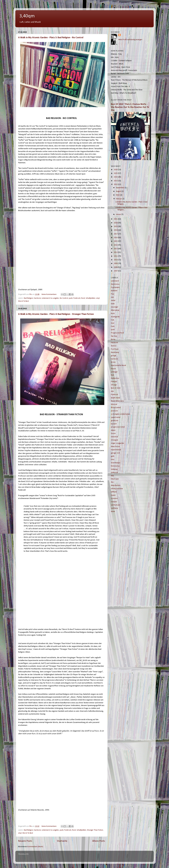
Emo (113, 460)
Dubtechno (115, 378)
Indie (113, 304)
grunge (114, 356)
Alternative (115, 310)
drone (113, 362)
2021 (116, 219)
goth (113, 456)
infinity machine (117, 489)
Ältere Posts (99, 841)
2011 (116, 256)
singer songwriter (118, 443)
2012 (116, 252)
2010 (116, 260)
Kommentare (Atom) (35, 847)
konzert (114, 424)
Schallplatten (91, 298)
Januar (119, 214)
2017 (116, 234)
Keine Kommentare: (49, 294)
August (119, 191)
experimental (116, 450)
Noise (113, 339)
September (120, 188)
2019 (116, 226)
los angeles (55, 298)
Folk (113, 320)
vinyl (98, 298)
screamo (114, 498)
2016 (116, 238)
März (118, 195)
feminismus (115, 466)
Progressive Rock (117, 333)
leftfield (114, 492)
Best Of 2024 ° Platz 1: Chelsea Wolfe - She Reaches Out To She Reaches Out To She (130, 107)
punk (71, 298)
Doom (113, 434)
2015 (116, 241)
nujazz (113, 495)
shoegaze (115, 440)
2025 (116, 173)
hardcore (37, 298)
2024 (116, 177)
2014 (116, 245)
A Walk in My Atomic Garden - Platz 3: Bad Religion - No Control (51, 38)
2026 (116, 170)
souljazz (114, 502)
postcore (114, 411)
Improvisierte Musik (118, 365)
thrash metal (116, 408)
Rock (83, 298)
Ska (112, 482)
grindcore (115, 421)
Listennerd (46, 298)
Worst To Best (23, 301)
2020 (116, 223)
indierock (114, 473)
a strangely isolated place (121, 414)
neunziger (115, 307)
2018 (116, 230)
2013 (116, 249)
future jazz (115, 479)
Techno (114, 346)
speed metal (116, 417)
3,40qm (27, 16)
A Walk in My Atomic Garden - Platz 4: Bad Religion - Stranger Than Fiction (56, 314)
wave (113, 511)
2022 (116, 184)
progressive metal (118, 427)
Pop (112, 294)
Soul (113, 323)
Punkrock (77, 298)
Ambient (114, 291)
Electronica (115, 284)
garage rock (115, 453)
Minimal (114, 404)
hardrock (114, 343)
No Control (64, 298)
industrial (114, 437)
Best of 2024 (116, 388)
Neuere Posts (25, 841)
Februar (119, 199)
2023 (116, 181)
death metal (115, 398)
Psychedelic (115, 288)
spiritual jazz (116, 505)
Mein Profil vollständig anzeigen (130, 40)
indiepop (114, 469)
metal (113, 301)
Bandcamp (115, 352)
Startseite (62, 841)
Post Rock (115, 349)
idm (112, 391)
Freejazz (114, 382)
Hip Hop (114, 336)
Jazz (112, 297)
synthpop (114, 508)
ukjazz (113, 430)
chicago (114, 385)
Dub (112, 375)
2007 (116, 271)
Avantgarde (115, 317)
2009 (116, 264)
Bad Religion (28, 298)
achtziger (114, 372)
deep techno (116, 485)
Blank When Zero (117, 401)
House (113, 369)
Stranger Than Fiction (95, 830)
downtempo (116, 463)
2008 (116, 267)
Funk (113, 326)
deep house (115, 447)
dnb (112, 476)
